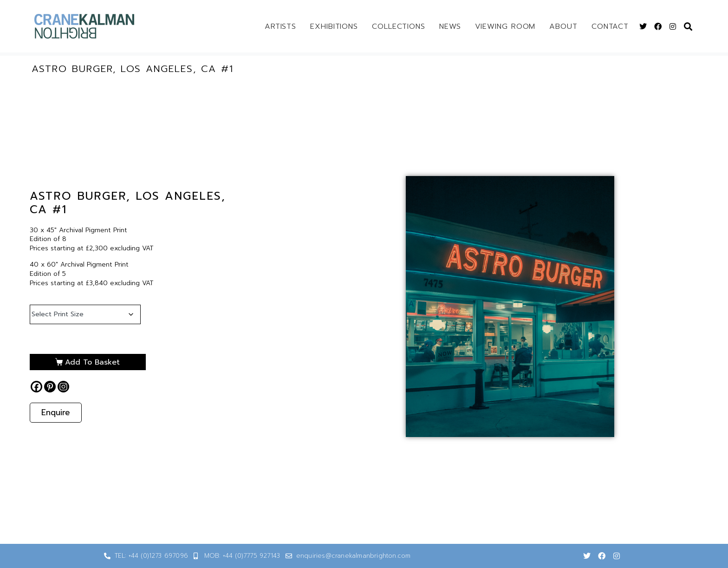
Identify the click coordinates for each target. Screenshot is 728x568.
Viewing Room (505, 26)
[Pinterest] (50, 387)
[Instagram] (63, 387)
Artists (280, 26)
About (563, 26)
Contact (610, 26)
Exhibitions (334, 26)
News (450, 26)
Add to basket (90, 362)
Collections (399, 26)
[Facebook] (36, 387)
